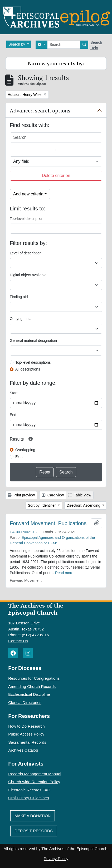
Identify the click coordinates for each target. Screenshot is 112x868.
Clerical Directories (25, 702)
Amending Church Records (32, 686)
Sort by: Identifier (42, 505)
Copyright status (23, 319)
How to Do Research (26, 726)
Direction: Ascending (84, 505)
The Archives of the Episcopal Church (36, 609)
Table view (80, 495)
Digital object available (28, 275)
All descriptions (28, 369)
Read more (64, 573)
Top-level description (27, 219)
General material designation (33, 341)
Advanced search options (40, 110)
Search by (17, 44)
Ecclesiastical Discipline (29, 694)
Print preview (21, 495)
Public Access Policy (26, 734)
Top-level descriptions (33, 362)
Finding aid (19, 297)
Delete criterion (56, 176)
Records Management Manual (35, 774)
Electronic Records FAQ (29, 790)
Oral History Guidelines (28, 798)
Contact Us (18, 641)
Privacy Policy (56, 859)
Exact (20, 457)
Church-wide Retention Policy (34, 782)
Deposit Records (34, 831)
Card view (53, 495)
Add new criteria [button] (28, 194)
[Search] (64, 45)
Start (14, 393)
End (13, 415)
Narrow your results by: (56, 63)
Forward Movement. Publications (48, 523)
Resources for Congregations (34, 678)
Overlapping (25, 450)
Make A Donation (33, 816)
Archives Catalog (23, 750)
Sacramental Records (27, 742)
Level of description (26, 253)
